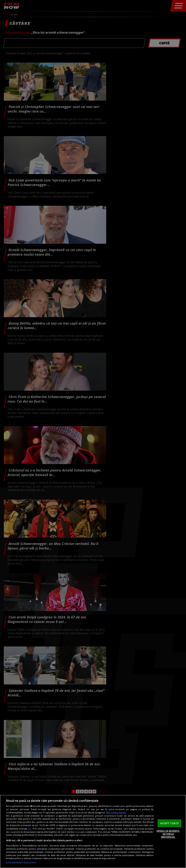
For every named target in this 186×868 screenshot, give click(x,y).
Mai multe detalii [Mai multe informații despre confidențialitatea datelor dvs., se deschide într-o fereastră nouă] (116, 812)
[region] (93, 831)
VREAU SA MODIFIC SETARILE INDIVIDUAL (168, 834)
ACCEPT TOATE (169, 823)
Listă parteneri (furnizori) (21, 862)
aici (30, 829)
